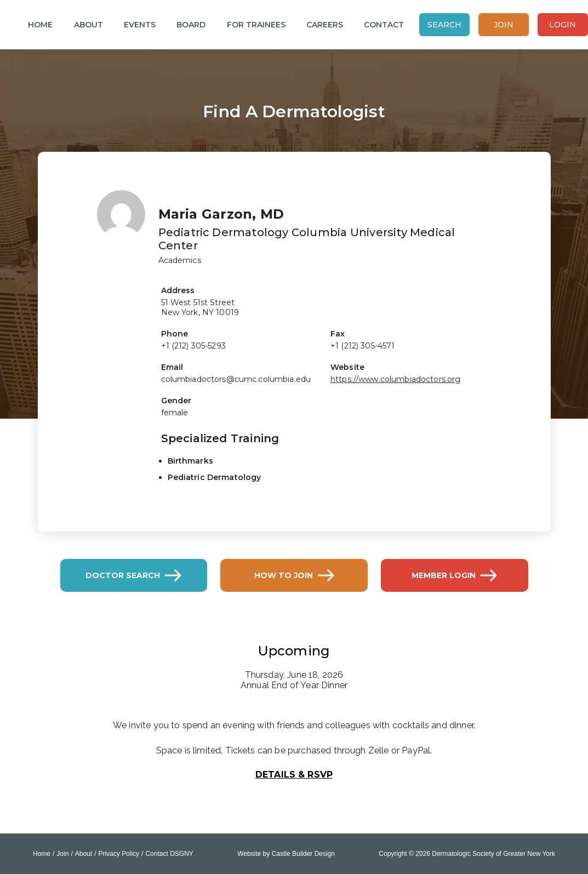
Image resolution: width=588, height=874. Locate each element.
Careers (325, 25)
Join (504, 25)
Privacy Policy (119, 854)
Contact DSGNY (169, 854)
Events (140, 25)
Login (563, 25)
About (89, 25)
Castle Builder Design (303, 854)
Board (191, 25)
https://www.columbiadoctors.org (395, 379)
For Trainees (256, 25)
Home (40, 25)
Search (444, 25)
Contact (384, 25)
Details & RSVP (294, 775)
